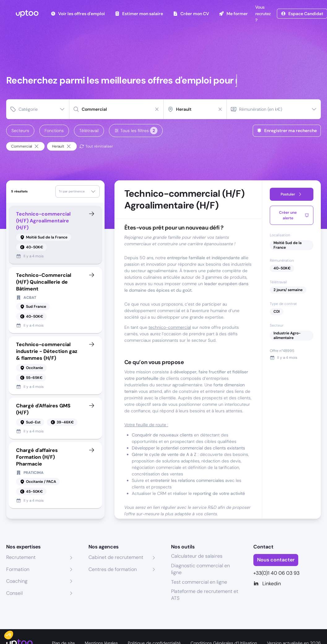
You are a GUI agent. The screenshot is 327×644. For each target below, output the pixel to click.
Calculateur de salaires (197, 556)
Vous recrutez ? (262, 14)
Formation (18, 569)
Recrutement (21, 557)
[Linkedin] (287, 584)
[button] (13, 633)
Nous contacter (276, 560)
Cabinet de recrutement (116, 557)
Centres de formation (113, 569)
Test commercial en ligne (199, 582)
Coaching (17, 581)
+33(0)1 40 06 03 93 (276, 573)
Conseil (14, 593)
